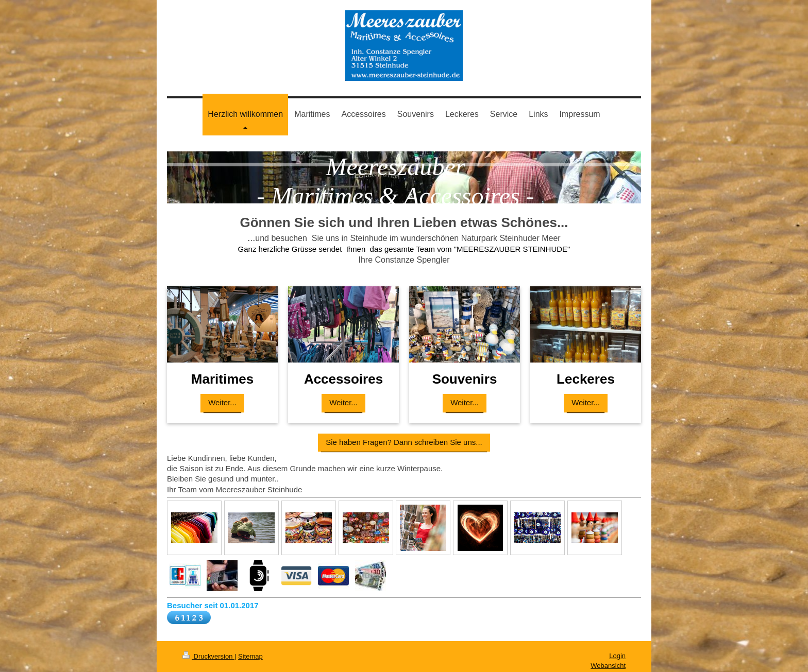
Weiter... (222, 402)
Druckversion (208, 656)
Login (617, 656)
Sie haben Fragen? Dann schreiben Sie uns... (404, 442)
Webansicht (608, 666)
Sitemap (250, 656)
